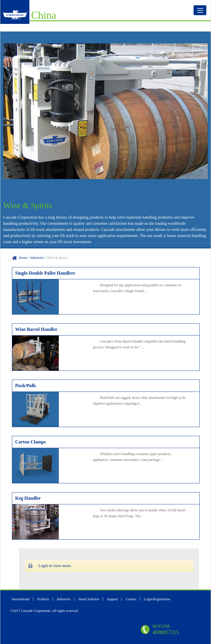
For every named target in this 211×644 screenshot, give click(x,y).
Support (113, 599)
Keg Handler (28, 498)
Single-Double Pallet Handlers (45, 273)
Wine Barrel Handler (36, 329)
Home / (25, 258)
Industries (64, 599)
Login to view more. (55, 566)
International (21, 599)
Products (44, 599)
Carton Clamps (30, 442)
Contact (131, 599)
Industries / (38, 258)
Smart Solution (89, 599)
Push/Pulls (26, 386)
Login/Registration (157, 599)
